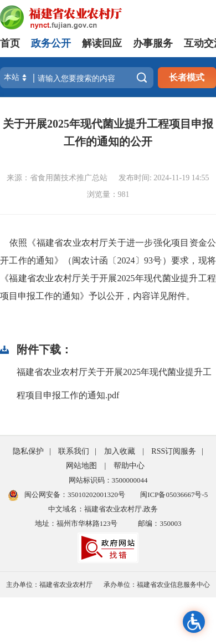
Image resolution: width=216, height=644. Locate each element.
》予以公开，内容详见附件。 (137, 296)
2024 (126, 260)
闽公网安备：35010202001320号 (75, 495)
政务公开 (51, 43)
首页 (10, 43)
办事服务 (153, 43)
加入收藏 (120, 451)
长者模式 (187, 77)
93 (148, 260)
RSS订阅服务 (174, 451)
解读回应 (102, 43)
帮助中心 (129, 466)
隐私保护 (28, 451)
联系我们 (74, 451)
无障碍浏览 (194, 622)
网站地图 (81, 466)
